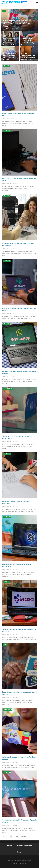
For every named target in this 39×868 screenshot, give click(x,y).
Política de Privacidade (24, 846)
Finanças (7, 582)
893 (17, 837)
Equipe (10, 846)
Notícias (6, 66)
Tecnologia (7, 131)
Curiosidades (8, 389)
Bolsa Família (8, 709)
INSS (4, 11)
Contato (19, 852)
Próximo (24, 837)
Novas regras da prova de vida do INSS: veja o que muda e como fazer (19, 23)
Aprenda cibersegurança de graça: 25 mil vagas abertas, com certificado (28, 58)
